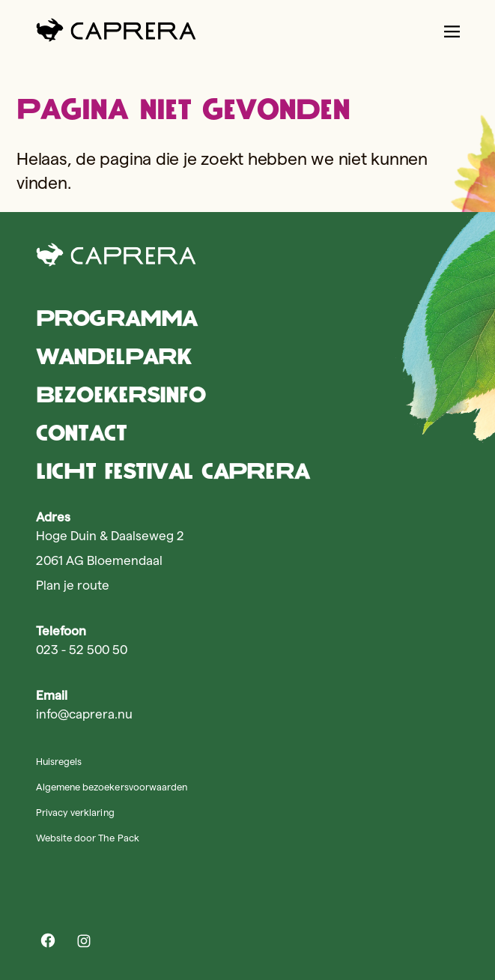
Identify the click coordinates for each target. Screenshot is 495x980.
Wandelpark (114, 356)
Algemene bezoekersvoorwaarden (112, 787)
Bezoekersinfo (121, 394)
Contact (81, 433)
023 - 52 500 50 (82, 650)
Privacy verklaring (75, 812)
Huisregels (59, 761)
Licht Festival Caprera (173, 471)
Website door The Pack (88, 838)
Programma (116, 318)
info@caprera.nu (84, 714)
